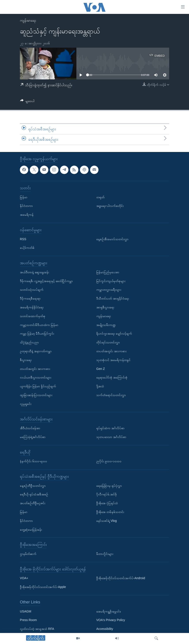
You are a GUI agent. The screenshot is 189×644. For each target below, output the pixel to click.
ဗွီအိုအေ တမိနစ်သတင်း (110, 512)
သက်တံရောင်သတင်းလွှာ (111, 395)
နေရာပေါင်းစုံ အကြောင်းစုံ (112, 377)
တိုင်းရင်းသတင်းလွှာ (108, 342)
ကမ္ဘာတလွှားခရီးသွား (109, 290)
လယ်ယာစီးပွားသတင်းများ (36, 377)
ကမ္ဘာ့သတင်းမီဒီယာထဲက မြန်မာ (39, 325)
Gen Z (101, 369)
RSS (23, 239)
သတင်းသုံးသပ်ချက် (32, 290)
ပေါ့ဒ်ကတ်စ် (27, 248)
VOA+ (24, 578)
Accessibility (105, 629)
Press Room (28, 620)
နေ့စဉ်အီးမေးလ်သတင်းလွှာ (112, 239)
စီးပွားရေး (26, 360)
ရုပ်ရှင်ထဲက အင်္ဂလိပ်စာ (110, 428)
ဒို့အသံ (100, 386)
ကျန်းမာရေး (28, 20)
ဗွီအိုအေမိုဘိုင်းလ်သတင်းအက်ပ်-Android (121, 578)
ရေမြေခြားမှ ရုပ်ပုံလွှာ (109, 486)
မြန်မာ (24, 197)
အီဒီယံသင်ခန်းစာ (30, 428)
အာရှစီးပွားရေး (105, 307)
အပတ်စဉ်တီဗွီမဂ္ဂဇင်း (33, 503)
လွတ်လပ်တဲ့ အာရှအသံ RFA (37, 629)
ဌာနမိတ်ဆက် (28, 554)
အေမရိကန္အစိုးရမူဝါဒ (109, 611)
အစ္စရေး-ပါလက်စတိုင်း (110, 206)
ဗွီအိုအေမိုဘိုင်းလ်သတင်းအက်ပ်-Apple (43, 587)
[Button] (27, 102)
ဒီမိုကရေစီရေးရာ (30, 298)
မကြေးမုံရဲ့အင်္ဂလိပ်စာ (33, 437)
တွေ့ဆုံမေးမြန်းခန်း (31, 530)
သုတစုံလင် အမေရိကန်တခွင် (113, 360)
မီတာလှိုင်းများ (105, 554)
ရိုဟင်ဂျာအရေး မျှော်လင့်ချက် (114, 333)
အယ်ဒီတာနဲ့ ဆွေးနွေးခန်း (34, 272)
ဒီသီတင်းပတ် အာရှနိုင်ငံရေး (113, 298)
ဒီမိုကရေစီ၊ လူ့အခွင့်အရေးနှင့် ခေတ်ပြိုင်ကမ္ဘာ (46, 281)
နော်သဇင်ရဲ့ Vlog (107, 521)
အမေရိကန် (27, 215)
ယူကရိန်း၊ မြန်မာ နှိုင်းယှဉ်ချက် (38, 386)
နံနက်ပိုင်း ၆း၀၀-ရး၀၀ (33, 461)
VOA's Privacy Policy (111, 620)
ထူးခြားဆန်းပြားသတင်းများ (36, 395)
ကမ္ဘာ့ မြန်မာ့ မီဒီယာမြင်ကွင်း (37, 333)
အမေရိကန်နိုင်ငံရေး (32, 307)
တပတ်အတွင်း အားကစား (35, 369)
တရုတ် (100, 197)
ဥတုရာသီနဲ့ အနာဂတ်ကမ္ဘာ (36, 351)
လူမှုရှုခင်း (26, 404)
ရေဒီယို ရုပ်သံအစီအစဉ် (34, 494)
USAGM (26, 611)
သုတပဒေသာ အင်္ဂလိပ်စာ (111, 437)
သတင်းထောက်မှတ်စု (33, 316)
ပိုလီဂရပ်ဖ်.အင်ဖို (107, 494)
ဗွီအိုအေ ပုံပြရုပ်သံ (107, 503)
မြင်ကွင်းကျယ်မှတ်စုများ (111, 281)
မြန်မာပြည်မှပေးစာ (108, 272)
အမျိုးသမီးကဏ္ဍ (106, 325)
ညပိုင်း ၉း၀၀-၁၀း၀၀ (109, 461)
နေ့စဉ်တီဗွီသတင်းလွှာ (33, 486)
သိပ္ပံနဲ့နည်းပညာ (29, 342)
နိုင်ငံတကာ (26, 206)
